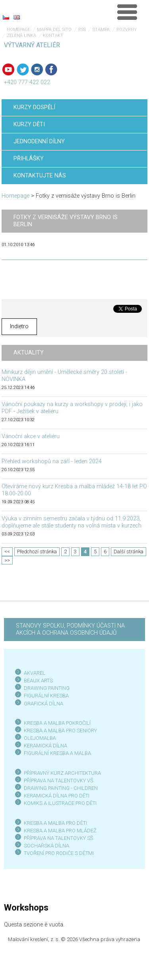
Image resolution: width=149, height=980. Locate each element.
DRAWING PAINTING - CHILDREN (61, 788)
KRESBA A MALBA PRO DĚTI (55, 823)
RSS (82, 30)
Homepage (18, 30)
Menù (127, 12)
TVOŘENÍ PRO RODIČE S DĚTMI (59, 853)
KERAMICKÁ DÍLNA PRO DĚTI (57, 796)
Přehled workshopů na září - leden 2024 (52, 461)
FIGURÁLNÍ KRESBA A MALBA (57, 753)
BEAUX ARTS (38, 681)
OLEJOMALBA (40, 738)
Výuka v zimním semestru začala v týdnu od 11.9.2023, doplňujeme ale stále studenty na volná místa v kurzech (72, 522)
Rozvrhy (127, 30)
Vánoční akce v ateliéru (31, 436)
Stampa (101, 30)
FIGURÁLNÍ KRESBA (46, 696)
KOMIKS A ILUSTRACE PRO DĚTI (60, 803)
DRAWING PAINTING (47, 688)
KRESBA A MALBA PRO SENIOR (59, 731)
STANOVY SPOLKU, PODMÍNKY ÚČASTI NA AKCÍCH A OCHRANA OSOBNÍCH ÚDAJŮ (70, 629)
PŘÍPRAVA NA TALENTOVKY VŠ (59, 781)
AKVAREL (35, 673)
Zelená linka (21, 36)
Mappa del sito (54, 30)
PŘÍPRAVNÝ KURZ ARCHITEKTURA (62, 773)
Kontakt (53, 36)
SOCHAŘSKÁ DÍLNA (46, 846)
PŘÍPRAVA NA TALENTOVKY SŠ (59, 838)
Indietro (19, 326)
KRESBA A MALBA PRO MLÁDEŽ (60, 831)
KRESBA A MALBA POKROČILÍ (57, 723)
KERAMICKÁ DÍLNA (45, 746)
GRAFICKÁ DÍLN (42, 704)
